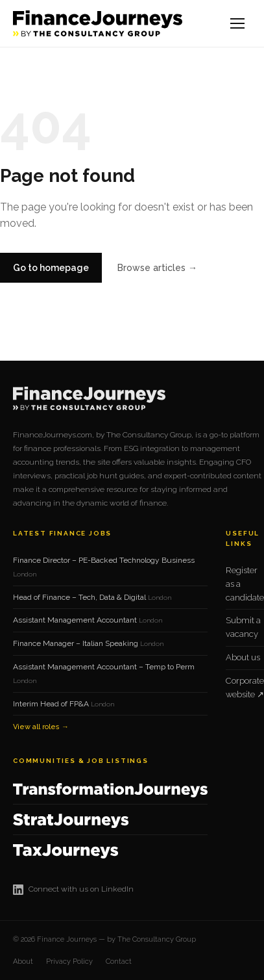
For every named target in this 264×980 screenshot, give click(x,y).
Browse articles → (157, 268)
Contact (119, 961)
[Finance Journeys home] (98, 23)
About (23, 961)
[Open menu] (238, 23)
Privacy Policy (69, 961)
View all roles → (41, 727)
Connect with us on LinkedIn (73, 890)
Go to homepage (51, 268)
